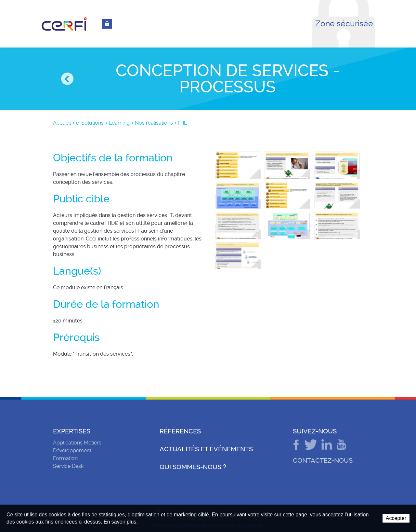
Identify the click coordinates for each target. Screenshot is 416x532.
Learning (119, 123)
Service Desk (68, 466)
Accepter (396, 518)
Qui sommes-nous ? (193, 467)
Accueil (62, 123)
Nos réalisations (154, 123)
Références (180, 431)
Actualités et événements (206, 449)
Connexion (107, 24)
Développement (72, 450)
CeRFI (64, 24)
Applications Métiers (77, 443)
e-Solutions (90, 123)
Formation (65, 458)
